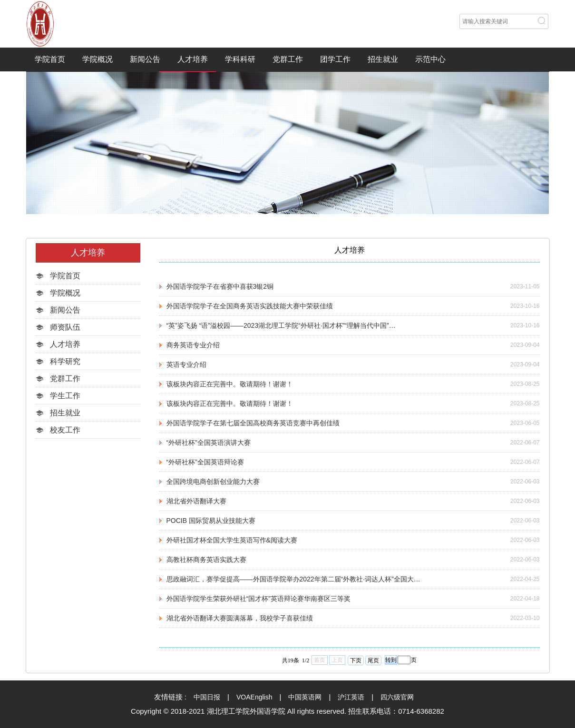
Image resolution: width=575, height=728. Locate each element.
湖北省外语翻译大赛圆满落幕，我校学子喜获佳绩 (240, 618)
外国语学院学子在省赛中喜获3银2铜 (220, 286)
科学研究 (65, 361)
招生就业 (383, 59)
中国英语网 (305, 697)
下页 (356, 660)
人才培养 (193, 59)
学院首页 (50, 59)
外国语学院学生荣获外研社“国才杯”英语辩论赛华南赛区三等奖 (258, 599)
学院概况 (97, 59)
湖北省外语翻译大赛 (196, 501)
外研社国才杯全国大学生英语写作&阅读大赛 (232, 540)
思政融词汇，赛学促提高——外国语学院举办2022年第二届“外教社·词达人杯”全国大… (293, 579)
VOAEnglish (254, 697)
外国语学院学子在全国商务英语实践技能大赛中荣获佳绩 (250, 306)
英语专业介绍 (186, 364)
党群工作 (288, 59)
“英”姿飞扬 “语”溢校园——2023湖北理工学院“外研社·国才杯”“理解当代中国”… (281, 325)
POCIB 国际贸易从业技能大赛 (211, 521)
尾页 (373, 660)
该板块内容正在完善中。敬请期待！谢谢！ (230, 384)
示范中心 (430, 59)
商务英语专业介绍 (193, 345)
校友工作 (65, 430)
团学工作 (335, 59)
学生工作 (65, 396)
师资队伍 (65, 327)
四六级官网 (397, 697)
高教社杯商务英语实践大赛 (206, 560)
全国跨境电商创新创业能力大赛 (213, 482)
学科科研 (240, 59)
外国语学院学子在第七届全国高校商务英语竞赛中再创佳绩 (253, 423)
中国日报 (207, 697)
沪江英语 (351, 697)
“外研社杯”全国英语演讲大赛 (209, 443)
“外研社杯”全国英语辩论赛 (205, 462)
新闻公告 (145, 59)
